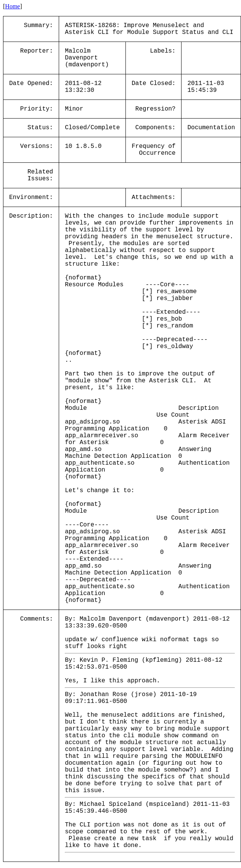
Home (12, 6)
